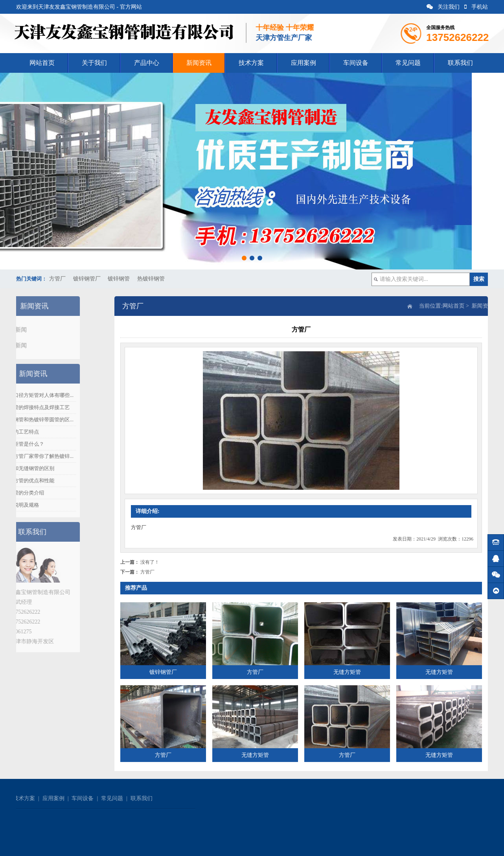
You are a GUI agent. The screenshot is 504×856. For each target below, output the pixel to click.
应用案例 (304, 63)
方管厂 (57, 279)
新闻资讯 (199, 63)
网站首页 (42, 63)
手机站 (476, 7)
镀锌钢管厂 (87, 279)
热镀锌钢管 (151, 279)
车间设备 (356, 63)
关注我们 (443, 7)
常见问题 (408, 63)
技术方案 (251, 63)
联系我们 (460, 63)
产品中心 (147, 63)
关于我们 (94, 63)
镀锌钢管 (119, 279)
